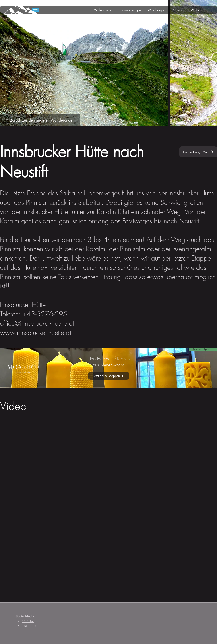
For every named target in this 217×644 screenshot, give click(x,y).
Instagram (29, 626)
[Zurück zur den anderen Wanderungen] (40, 120)
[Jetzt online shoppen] (109, 376)
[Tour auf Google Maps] (198, 152)
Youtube (28, 621)
